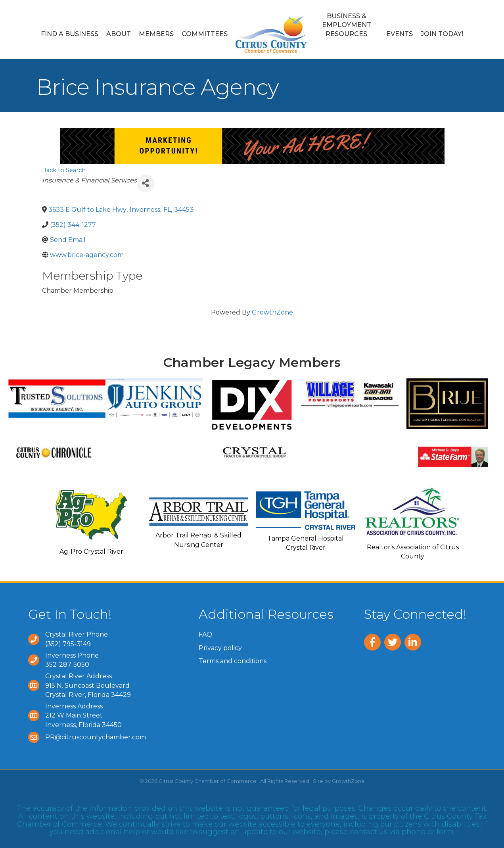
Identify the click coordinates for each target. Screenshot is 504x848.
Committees (205, 34)
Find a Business (70, 34)
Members (156, 34)
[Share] (146, 183)
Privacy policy (220, 648)
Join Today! (442, 34)
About (119, 34)
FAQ (205, 634)
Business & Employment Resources (347, 25)
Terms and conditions (233, 661)
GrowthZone (272, 312)
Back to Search (64, 170)
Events (400, 34)
